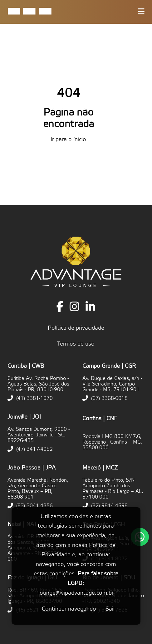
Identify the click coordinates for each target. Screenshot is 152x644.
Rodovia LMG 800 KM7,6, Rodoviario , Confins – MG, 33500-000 (112, 442)
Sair (110, 609)
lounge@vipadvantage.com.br (76, 593)
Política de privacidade (76, 328)
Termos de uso (76, 344)
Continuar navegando (69, 609)
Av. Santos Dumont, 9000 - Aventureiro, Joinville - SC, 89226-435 (39, 435)
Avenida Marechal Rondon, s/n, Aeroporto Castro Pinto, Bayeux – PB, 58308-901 (38, 489)
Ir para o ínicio (68, 139)
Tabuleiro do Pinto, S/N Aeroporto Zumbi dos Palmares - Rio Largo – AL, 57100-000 (113, 489)
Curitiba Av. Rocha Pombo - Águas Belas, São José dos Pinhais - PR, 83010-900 (38, 384)
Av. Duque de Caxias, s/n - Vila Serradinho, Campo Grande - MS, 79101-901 (112, 384)
